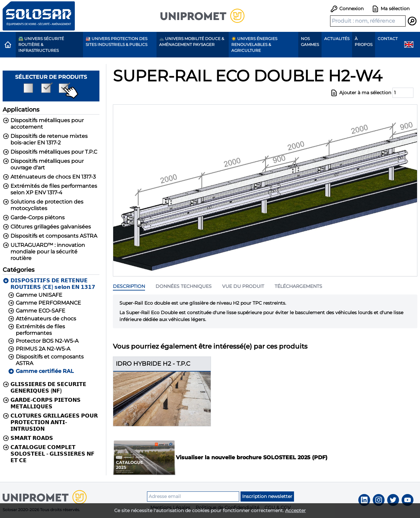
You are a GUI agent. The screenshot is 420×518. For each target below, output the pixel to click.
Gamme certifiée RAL (41, 371)
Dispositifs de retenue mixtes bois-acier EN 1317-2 (45, 139)
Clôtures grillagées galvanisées (47, 227)
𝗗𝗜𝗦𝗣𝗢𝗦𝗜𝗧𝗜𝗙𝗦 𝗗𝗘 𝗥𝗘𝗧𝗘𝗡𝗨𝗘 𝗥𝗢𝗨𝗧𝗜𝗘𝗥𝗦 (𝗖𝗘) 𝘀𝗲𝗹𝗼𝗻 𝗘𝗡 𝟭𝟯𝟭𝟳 (49, 284)
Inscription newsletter (267, 496)
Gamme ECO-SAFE (37, 311)
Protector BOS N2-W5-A (43, 341)
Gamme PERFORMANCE (44, 303)
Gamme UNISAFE (35, 295)
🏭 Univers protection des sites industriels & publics (116, 42)
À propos (364, 42)
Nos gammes (310, 42)
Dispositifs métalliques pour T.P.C (50, 152)
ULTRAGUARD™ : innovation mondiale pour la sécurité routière (44, 252)
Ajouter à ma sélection (361, 93)
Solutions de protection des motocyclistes (43, 205)
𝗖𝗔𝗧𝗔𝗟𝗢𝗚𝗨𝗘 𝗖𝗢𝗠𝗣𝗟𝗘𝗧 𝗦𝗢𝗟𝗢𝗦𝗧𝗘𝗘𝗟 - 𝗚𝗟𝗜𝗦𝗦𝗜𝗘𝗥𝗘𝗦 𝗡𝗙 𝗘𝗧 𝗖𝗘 (49, 454)
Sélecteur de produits (51, 86)
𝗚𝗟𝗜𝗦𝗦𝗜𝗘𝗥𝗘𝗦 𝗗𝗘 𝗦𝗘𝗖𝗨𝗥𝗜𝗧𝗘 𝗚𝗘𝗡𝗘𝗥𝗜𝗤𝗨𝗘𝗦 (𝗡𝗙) (44, 388)
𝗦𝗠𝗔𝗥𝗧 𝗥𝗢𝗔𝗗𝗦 (28, 438)
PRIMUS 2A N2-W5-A (39, 349)
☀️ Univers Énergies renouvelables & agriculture (254, 44)
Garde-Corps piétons (34, 218)
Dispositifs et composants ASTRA (50, 236)
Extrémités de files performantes (36, 330)
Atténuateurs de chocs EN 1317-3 (49, 177)
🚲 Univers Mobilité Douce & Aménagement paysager (192, 42)
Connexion (347, 9)
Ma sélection (390, 9)
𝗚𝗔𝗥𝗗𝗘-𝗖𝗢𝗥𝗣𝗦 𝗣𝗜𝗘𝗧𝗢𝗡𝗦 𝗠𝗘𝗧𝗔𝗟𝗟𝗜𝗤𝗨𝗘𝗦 (42, 403)
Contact (388, 39)
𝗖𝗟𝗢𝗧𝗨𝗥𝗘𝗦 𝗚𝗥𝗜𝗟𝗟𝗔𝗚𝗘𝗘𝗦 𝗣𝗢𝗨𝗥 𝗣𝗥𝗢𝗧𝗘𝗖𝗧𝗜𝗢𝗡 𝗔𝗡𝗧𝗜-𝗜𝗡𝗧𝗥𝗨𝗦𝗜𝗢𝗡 (50, 422)
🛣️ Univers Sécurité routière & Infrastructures (41, 44)
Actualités (337, 39)
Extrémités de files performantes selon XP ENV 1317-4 (50, 189)
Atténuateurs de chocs (42, 319)
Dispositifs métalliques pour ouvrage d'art (43, 164)
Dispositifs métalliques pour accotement (43, 124)
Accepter (295, 510)
